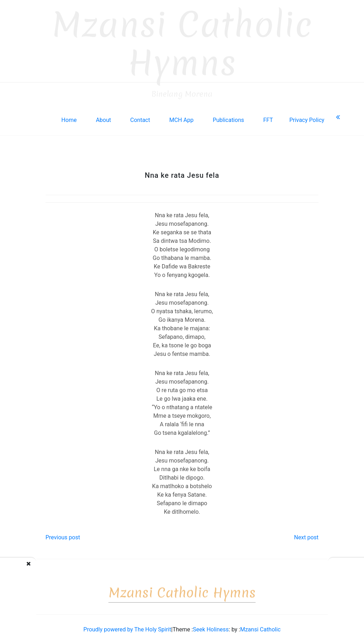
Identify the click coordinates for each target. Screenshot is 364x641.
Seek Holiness (211, 626)
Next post (306, 533)
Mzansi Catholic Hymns (182, 40)
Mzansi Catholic (260, 626)
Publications (228, 116)
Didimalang (36, 567)
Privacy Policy (307, 116)
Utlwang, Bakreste (327, 567)
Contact (140, 116)
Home (69, 116)
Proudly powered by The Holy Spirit (127, 626)
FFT (268, 116)
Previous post (63, 533)
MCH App (181, 116)
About (104, 116)
